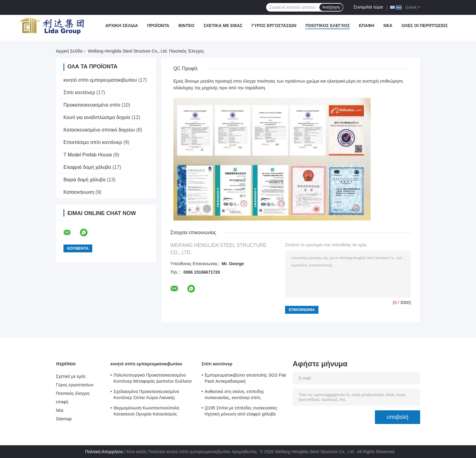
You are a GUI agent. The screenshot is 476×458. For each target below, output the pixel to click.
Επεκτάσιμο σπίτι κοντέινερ (93, 142)
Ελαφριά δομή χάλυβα (87, 167)
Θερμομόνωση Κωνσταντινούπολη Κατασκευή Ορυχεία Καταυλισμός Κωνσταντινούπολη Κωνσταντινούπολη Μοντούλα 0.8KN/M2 (151, 412)
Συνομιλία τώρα (368, 7)
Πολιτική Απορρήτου (104, 452)
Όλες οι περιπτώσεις (425, 26)
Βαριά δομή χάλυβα (85, 180)
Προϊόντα (158, 26)
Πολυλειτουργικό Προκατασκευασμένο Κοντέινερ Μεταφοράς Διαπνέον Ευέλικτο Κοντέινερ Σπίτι (153, 379)
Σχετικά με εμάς (223, 26)
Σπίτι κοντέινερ (79, 92)
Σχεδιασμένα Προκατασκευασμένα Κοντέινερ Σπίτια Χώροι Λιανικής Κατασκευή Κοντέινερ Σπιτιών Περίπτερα (152, 395)
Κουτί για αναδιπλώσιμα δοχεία (97, 117)
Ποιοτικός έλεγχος (328, 26)
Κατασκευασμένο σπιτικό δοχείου (99, 130)
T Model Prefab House (88, 155)
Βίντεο (187, 26)
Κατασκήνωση (79, 192)
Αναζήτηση (331, 7)
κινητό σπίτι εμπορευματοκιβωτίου (100, 80)
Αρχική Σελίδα (122, 26)
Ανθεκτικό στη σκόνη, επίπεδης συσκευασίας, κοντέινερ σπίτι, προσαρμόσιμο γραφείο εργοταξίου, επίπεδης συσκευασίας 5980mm (239, 395)
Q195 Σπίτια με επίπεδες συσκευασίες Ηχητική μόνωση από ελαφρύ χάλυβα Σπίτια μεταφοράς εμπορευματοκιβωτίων (243, 412)
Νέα (388, 26)
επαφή (367, 26)
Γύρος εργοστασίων (274, 26)
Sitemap (64, 419)
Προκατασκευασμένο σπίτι (92, 105)
